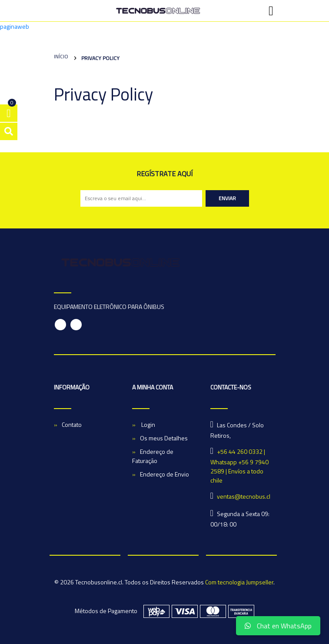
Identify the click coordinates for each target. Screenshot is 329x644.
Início (61, 56)
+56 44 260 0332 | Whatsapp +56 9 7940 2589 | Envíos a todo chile (239, 466)
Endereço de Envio (164, 474)
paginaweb (15, 26)
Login (148, 424)
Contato (72, 424)
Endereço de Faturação (153, 456)
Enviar (227, 198)
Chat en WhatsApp (278, 626)
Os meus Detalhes (164, 438)
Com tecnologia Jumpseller (239, 582)
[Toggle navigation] (271, 11)
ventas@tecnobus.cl (244, 496)
